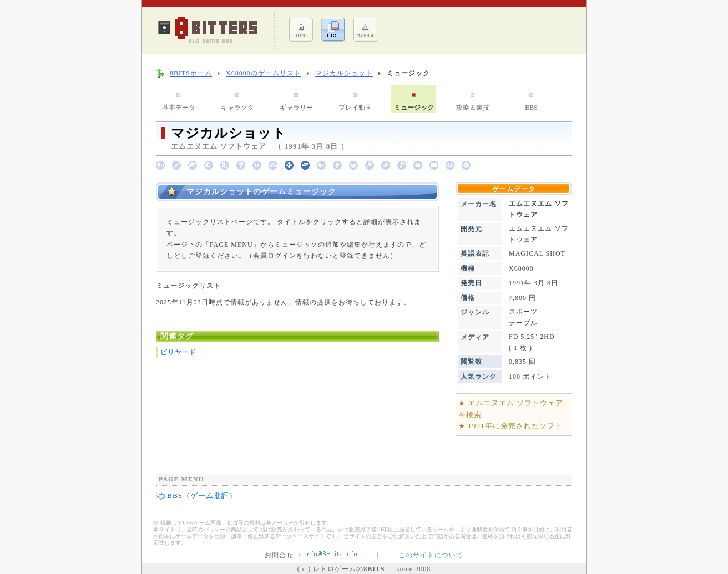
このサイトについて (431, 555)
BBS (531, 108)
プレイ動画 (355, 108)
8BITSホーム (191, 73)
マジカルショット (344, 73)
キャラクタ (237, 108)
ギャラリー (296, 108)
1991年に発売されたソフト (515, 426)
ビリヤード (178, 352)
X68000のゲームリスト (264, 73)
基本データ (179, 108)
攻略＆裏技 (473, 108)
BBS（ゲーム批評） (202, 496)
